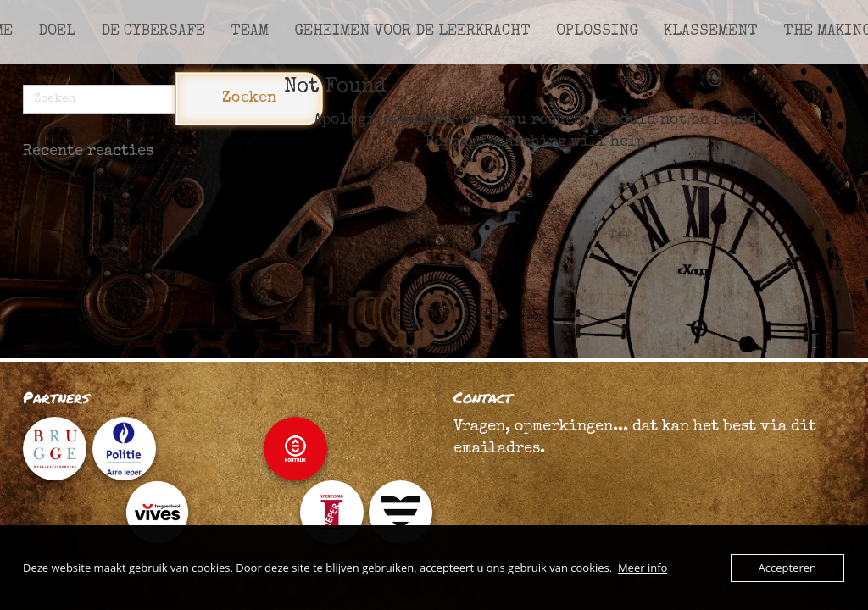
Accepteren (787, 568)
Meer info (643, 568)
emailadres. (499, 449)
